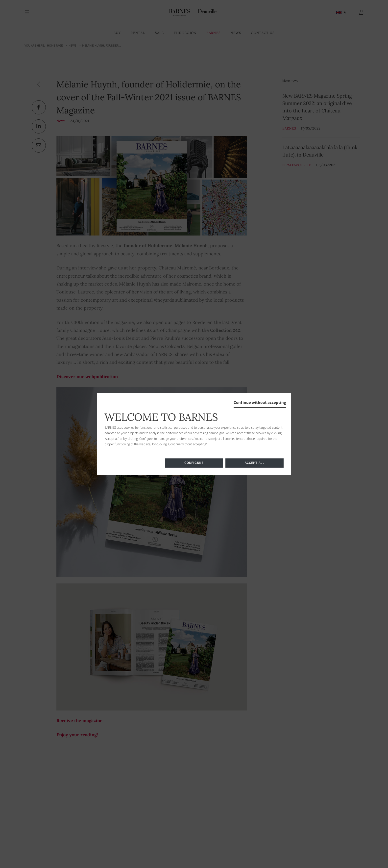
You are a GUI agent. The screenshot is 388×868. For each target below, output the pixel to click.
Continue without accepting (260, 403)
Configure (194, 463)
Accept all (255, 463)
